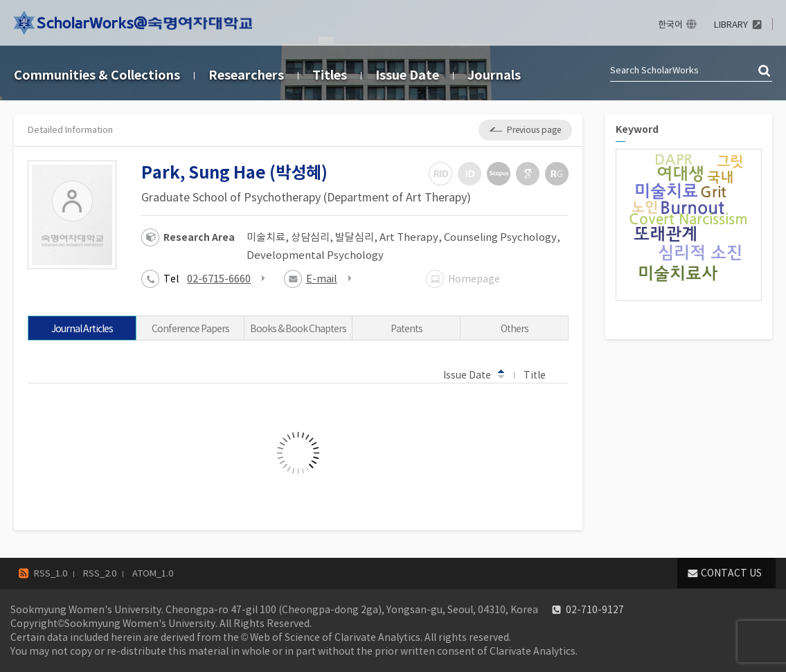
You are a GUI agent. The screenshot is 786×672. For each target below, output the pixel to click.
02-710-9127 (595, 610)
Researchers (246, 75)
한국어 (670, 25)
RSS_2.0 (100, 573)
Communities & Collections (97, 75)
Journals (494, 75)
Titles (330, 75)
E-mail (322, 279)
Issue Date (407, 75)
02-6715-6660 (219, 279)
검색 (765, 71)
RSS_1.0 (51, 573)
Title (541, 374)
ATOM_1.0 (153, 573)
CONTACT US (731, 573)
